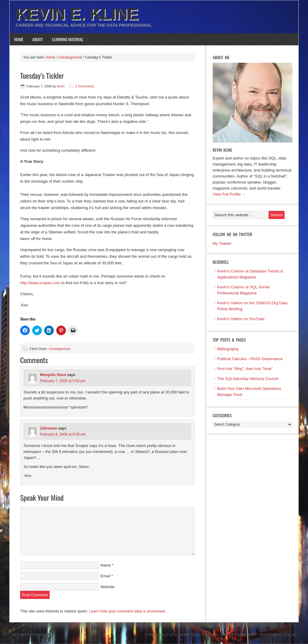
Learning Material (68, 39)
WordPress (270, 635)
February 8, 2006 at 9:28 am (63, 434)
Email (105, 576)
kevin (61, 86)
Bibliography (228, 349)
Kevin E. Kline (77, 14)
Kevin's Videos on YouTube (241, 319)
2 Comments (85, 86)
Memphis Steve (53, 375)
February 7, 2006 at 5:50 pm (63, 381)
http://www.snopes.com (40, 283)
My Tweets (222, 243)
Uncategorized (59, 349)
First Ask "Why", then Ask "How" (245, 369)
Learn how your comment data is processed (127, 611)
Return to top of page (34, 635)
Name (106, 565)
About (37, 39)
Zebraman (49, 428)
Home (19, 39)
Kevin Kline (222, 150)
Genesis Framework (238, 635)
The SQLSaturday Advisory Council (248, 379)
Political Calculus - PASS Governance (250, 359)
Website (108, 587)
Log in (290, 635)
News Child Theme (196, 635)
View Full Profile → (229, 194)
